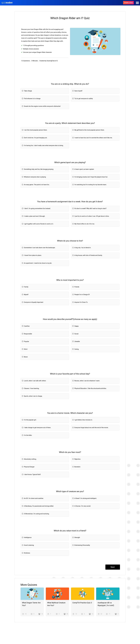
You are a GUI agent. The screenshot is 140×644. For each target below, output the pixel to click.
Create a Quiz (128, 3)
